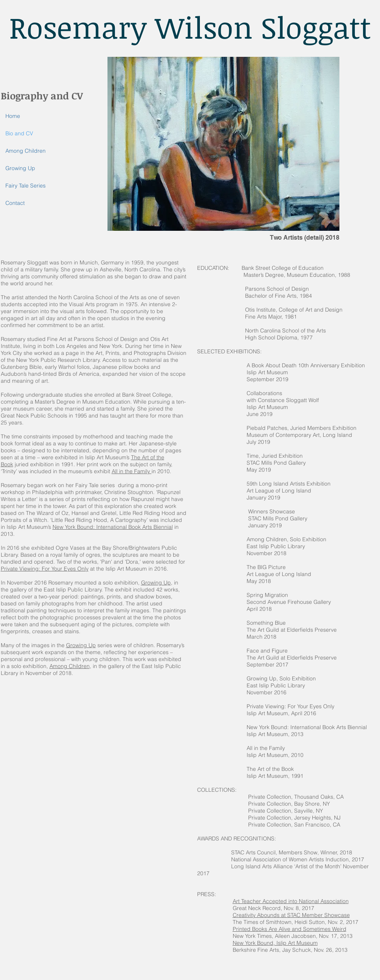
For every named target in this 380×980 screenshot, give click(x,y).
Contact (15, 203)
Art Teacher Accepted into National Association (291, 901)
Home (13, 116)
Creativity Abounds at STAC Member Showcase (291, 915)
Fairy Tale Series (26, 186)
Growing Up (20, 168)
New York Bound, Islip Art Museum (275, 943)
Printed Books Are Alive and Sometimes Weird (290, 929)
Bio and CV (19, 133)
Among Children (26, 151)
